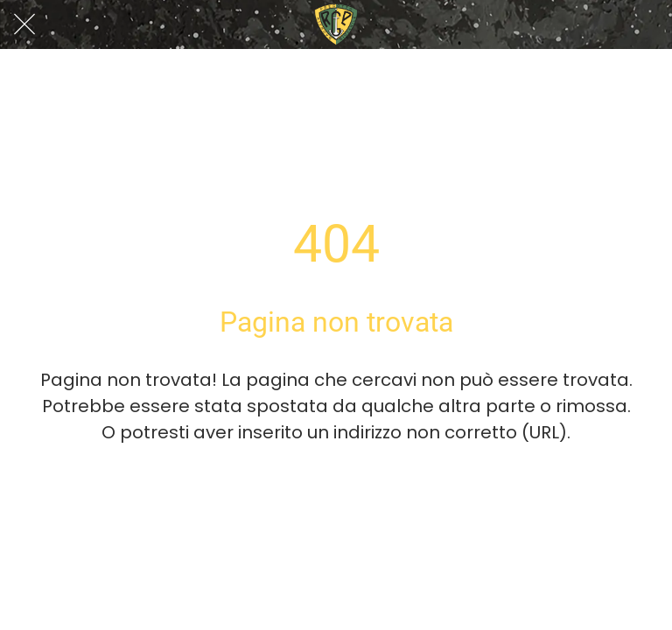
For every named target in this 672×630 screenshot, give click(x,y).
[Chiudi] (24, 24)
